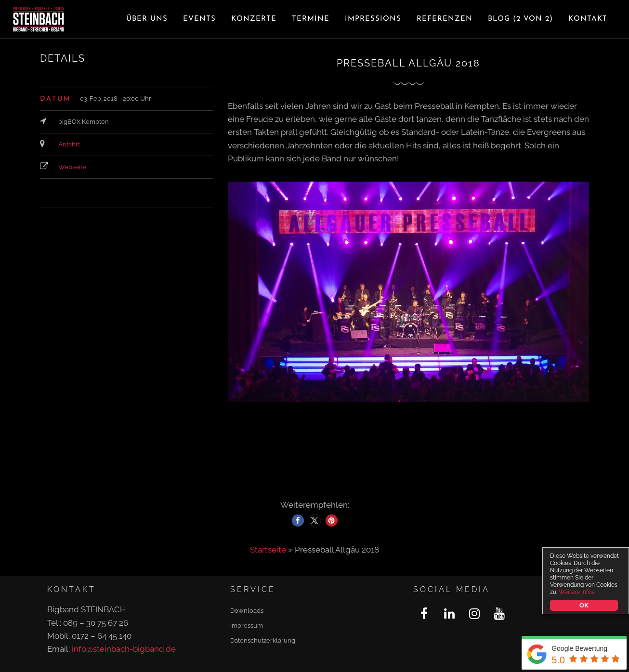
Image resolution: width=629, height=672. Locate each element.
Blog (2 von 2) (520, 19)
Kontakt (588, 19)
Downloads (247, 611)
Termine (311, 19)
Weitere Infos (577, 592)
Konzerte (254, 19)
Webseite (72, 167)
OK (585, 605)
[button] (298, 520)
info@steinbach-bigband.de (124, 649)
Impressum (247, 626)
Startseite (268, 550)
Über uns (147, 19)
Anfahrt (69, 144)
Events (199, 19)
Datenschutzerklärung (263, 640)
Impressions (373, 19)
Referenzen (445, 19)
